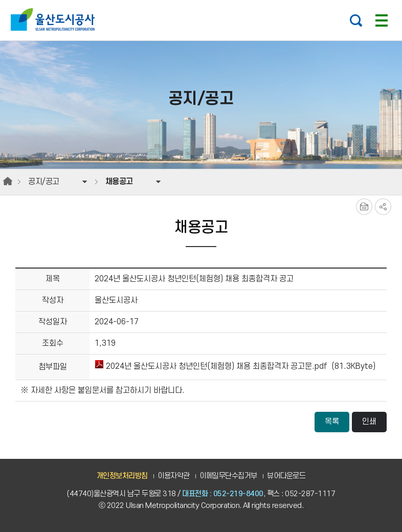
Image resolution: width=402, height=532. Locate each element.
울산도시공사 (55, 19)
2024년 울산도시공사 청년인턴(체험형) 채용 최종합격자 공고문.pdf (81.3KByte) (235, 367)
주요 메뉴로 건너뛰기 (201, 0)
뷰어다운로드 (286, 476)
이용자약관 (174, 476)
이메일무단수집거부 (228, 476)
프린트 (364, 207)
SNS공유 (383, 207)
